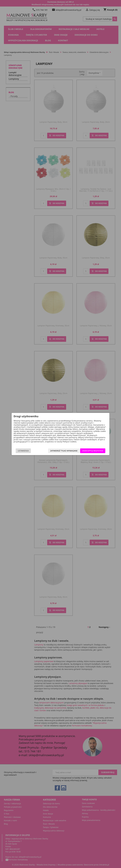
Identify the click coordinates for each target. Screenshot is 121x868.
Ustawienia (24, 451)
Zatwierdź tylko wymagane (63, 451)
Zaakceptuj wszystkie (92, 451)
